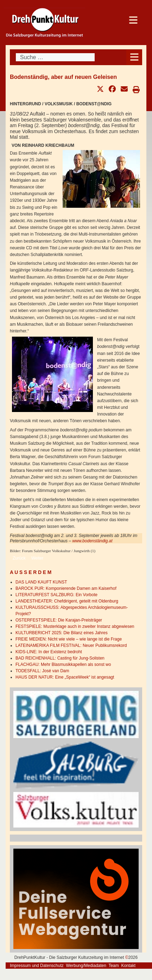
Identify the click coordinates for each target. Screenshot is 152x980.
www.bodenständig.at (92, 541)
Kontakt (128, 966)
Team (113, 966)
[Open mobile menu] (134, 57)
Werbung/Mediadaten (86, 966)
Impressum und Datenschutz (37, 966)
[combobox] (55, 57)
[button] (100, 89)
